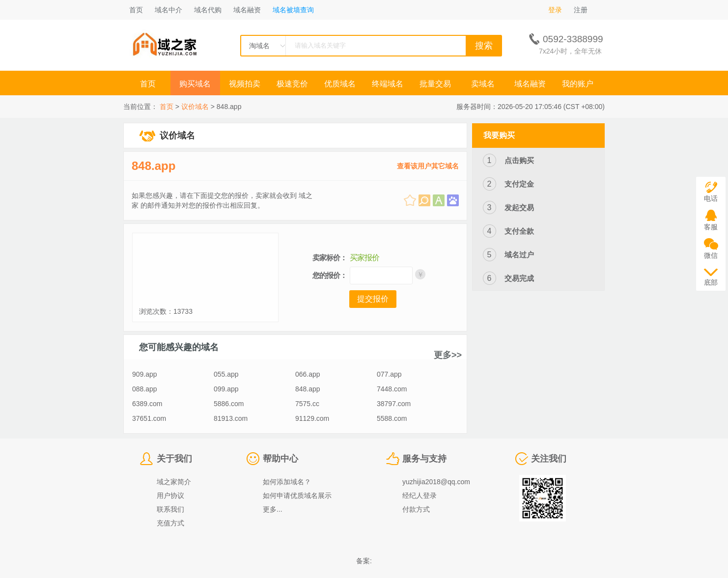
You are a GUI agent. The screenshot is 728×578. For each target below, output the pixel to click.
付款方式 (416, 509)
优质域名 (340, 84)
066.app (308, 374)
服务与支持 (424, 459)
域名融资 (247, 10)
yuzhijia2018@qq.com (436, 482)
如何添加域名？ (287, 482)
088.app (145, 389)
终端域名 (388, 84)
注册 (581, 10)
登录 (555, 10)
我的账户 (578, 84)
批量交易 (435, 84)
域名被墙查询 (293, 10)
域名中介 (168, 10)
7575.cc (307, 404)
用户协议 (170, 495)
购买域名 (196, 84)
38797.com (394, 404)
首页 (136, 10)
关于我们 (174, 459)
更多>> (448, 355)
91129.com (312, 418)
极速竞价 (292, 84)
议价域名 (195, 107)
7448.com (392, 389)
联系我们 (170, 509)
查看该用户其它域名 (428, 166)
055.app (226, 374)
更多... (273, 509)
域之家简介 (174, 482)
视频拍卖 (245, 84)
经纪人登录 (420, 495)
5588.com (392, 418)
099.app (226, 389)
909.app (145, 374)
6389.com (147, 404)
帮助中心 (280, 459)
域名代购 (208, 10)
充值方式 (170, 523)
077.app (389, 374)
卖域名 (483, 84)
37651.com (149, 418)
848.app (154, 166)
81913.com (231, 418)
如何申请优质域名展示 (297, 495)
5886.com (229, 404)
